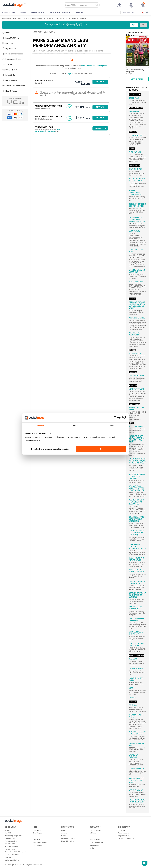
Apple (63, 830)
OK (101, 449)
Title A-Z (8, 64)
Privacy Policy (10, 849)
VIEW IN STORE (137, 79)
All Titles (8, 830)
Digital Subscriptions (9, 19)
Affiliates (93, 833)
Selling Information (96, 843)
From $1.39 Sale (11, 38)
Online (64, 836)
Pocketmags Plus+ (12, 59)
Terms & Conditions (12, 855)
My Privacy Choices (12, 860)
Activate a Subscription (14, 86)
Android (64, 833)
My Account (9, 49)
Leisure (80, 13)
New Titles (9, 833)
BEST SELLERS (9, 13)
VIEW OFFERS (100, 128)
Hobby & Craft (38, 13)
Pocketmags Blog (11, 841)
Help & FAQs (38, 830)
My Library (8, 43)
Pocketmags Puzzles (13, 54)
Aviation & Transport (61, 13)
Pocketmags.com (124, 833)
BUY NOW (100, 82)
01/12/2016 (45, 19)
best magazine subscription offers (47, 130)
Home (6, 33)
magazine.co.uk (124, 836)
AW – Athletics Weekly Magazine (29, 19)
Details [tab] (75, 426)
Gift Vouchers (10, 80)
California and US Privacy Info (16, 852)
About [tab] (111, 426)
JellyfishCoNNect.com (126, 838)
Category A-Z (10, 70)
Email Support (38, 833)
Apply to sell (94, 845)
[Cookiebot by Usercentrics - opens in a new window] (116, 418)
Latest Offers (9, 75)
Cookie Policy (10, 857)
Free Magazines (10, 838)
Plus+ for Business (11, 846)
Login (69, 74)
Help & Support (10, 91)
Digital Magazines (68, 841)
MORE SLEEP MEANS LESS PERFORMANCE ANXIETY (68, 19)
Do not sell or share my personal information (50, 449)
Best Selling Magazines (13, 836)
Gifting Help (37, 845)
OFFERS (23, 13)
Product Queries (96, 830)
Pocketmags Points (68, 838)
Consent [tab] (40, 426)
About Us (121, 830)
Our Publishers (10, 844)
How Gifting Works (40, 843)
